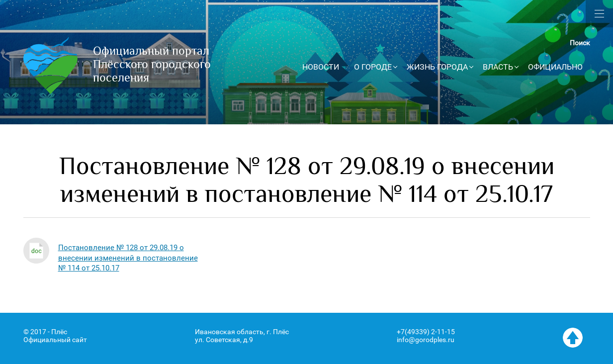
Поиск (580, 43)
